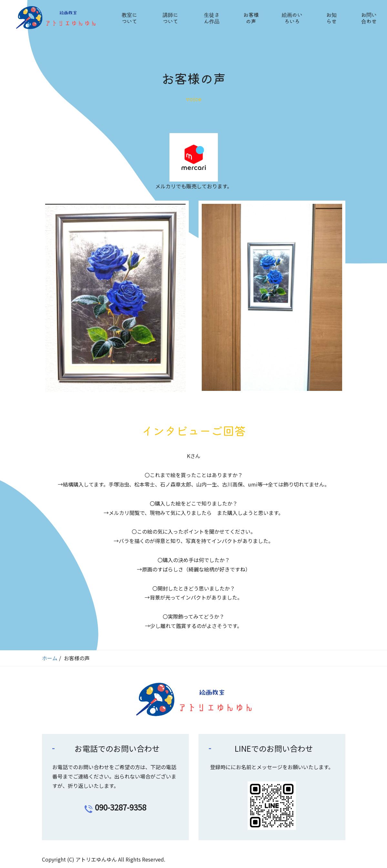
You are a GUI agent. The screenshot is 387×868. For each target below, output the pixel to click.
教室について (129, 18)
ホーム (50, 658)
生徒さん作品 (212, 18)
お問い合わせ (369, 18)
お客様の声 (251, 18)
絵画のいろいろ (292, 18)
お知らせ (331, 18)
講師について (170, 18)
